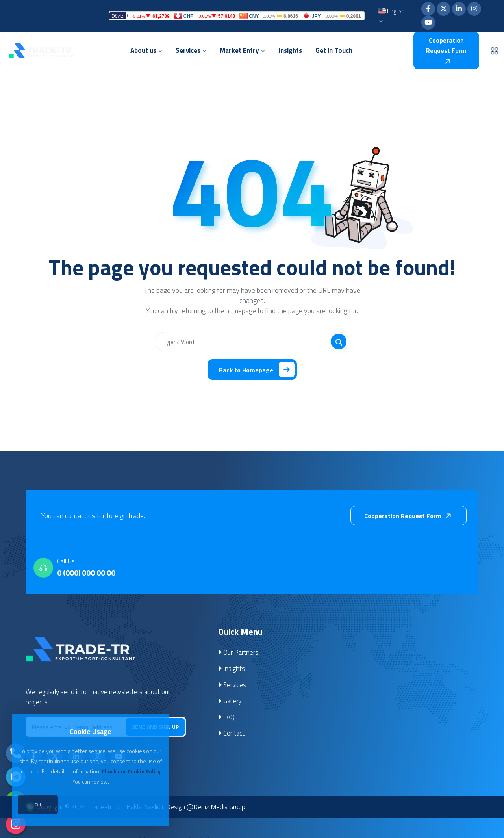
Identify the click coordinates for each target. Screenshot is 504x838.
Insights (232, 669)
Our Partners (238, 652)
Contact (231, 733)
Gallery (230, 701)
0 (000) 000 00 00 (86, 573)
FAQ (226, 717)
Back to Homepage (257, 370)
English (391, 17)
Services (232, 685)
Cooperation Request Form (446, 50)
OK (38, 804)
